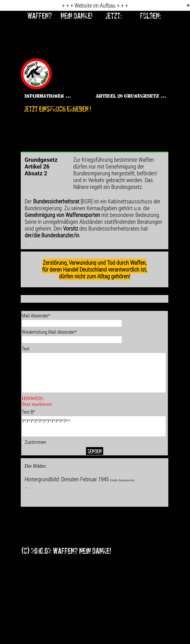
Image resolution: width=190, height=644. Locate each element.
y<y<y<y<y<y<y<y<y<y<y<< (94, 426)
